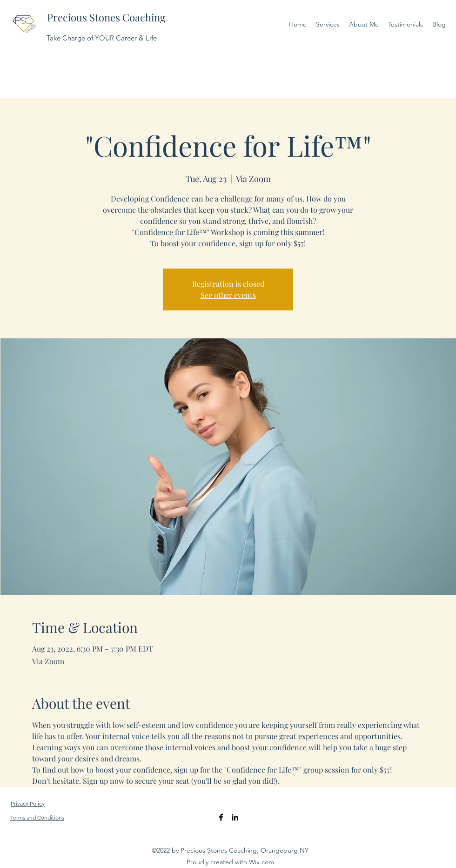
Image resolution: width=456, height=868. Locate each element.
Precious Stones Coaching (106, 17)
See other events (228, 295)
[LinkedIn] (235, 817)
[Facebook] (221, 817)
